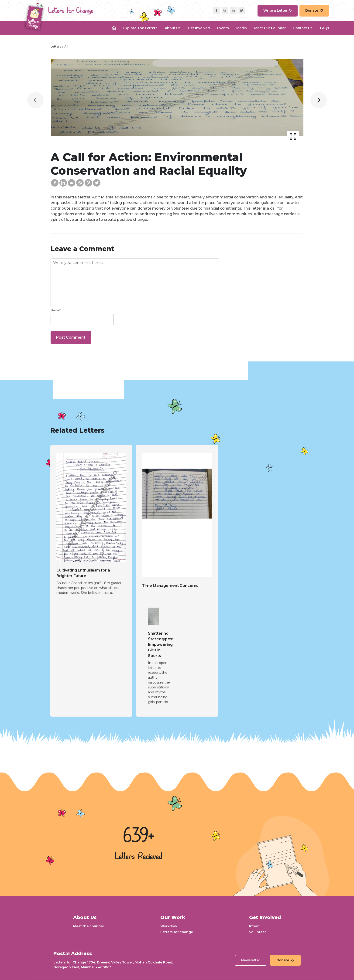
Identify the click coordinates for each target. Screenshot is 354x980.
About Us (173, 28)
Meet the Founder (89, 926)
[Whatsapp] (80, 183)
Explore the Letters (140, 28)
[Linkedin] (63, 183)
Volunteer (258, 932)
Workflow (169, 926)
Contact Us (303, 28)
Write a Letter (278, 10)
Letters (56, 46)
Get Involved (199, 28)
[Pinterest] (88, 183)
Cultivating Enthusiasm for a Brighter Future (83, 573)
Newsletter (251, 960)
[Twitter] (97, 183)
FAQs (325, 28)
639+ (139, 836)
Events (223, 28)
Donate (314, 10)
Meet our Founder (270, 28)
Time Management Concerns (170, 586)
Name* (56, 310)
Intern (254, 926)
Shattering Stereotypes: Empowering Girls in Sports (161, 645)
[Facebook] (55, 183)
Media (242, 28)
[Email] (72, 183)
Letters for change (177, 932)
